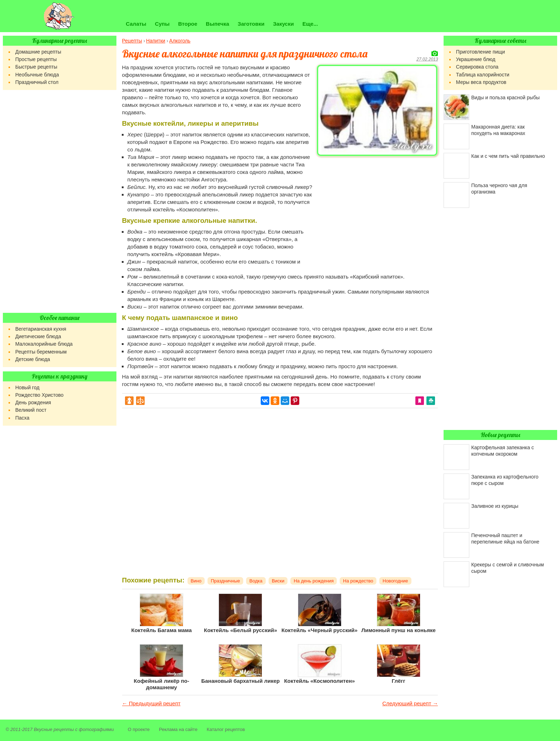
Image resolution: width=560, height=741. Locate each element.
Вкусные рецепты (54, 729)
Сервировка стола (477, 67)
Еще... (310, 24)
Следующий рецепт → (410, 703)
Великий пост (31, 410)
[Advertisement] (377, 209)
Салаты (136, 24)
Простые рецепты (36, 59)
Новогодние (395, 581)
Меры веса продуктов (481, 82)
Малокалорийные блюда (44, 344)
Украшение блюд (476, 59)
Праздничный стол (37, 82)
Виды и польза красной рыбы (506, 97)
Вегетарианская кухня (41, 329)
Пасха (22, 418)
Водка (256, 581)
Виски (278, 581)
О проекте (139, 729)
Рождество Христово (39, 395)
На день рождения (314, 581)
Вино (196, 581)
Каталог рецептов (226, 729)
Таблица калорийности (483, 75)
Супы (162, 24)
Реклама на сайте (178, 729)
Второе (188, 24)
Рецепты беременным (41, 352)
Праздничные (225, 581)
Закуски (283, 24)
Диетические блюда (38, 336)
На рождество (358, 581)
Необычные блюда (37, 75)
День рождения (33, 402)
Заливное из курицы (495, 506)
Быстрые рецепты (36, 67)
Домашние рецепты (38, 52)
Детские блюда (33, 359)
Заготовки (251, 24)
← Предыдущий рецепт (151, 703)
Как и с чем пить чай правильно (508, 156)
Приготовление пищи (481, 52)
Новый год (27, 387)
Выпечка (217, 24)
